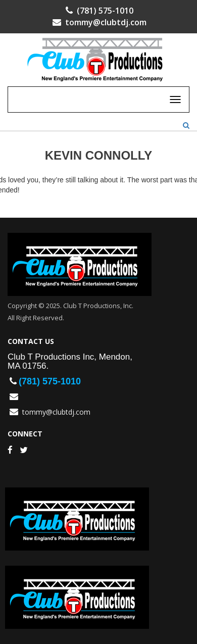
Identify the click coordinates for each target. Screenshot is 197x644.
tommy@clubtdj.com (98, 22)
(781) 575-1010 (98, 11)
